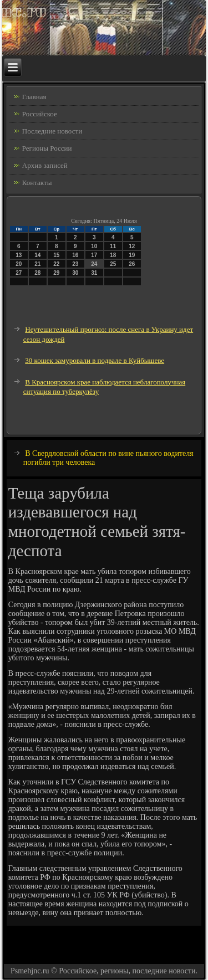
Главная (34, 97)
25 (113, 264)
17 (94, 255)
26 (132, 264)
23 (75, 264)
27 (19, 273)
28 (37, 273)
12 (132, 246)
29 (56, 273)
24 (94, 264)
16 (75, 255)
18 (113, 255)
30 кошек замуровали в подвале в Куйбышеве (95, 360)
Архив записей (45, 165)
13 (19, 255)
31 (94, 273)
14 (37, 255)
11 (113, 246)
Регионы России (47, 148)
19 (132, 255)
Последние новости (52, 131)
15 (56, 255)
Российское (40, 114)
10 (94, 246)
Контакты (37, 183)
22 (56, 264)
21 (37, 264)
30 (75, 273)
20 (19, 264)
